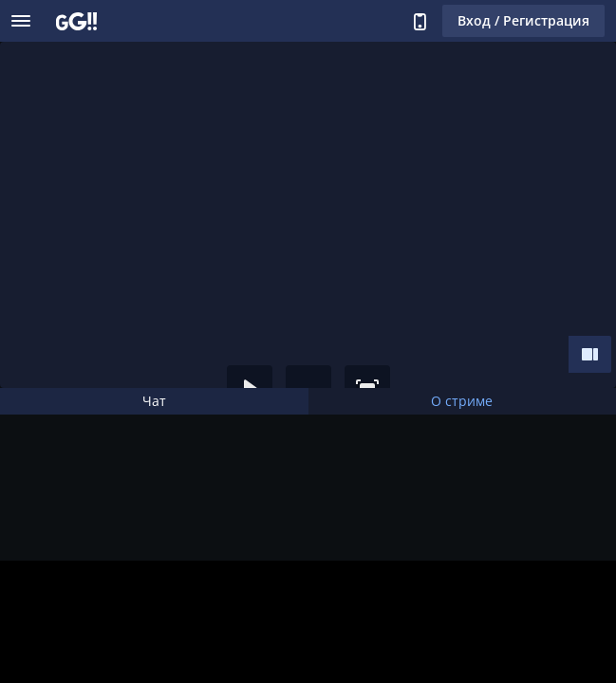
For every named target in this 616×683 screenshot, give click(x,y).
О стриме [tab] (462, 401)
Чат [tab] (154, 401)
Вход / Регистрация (523, 20)
